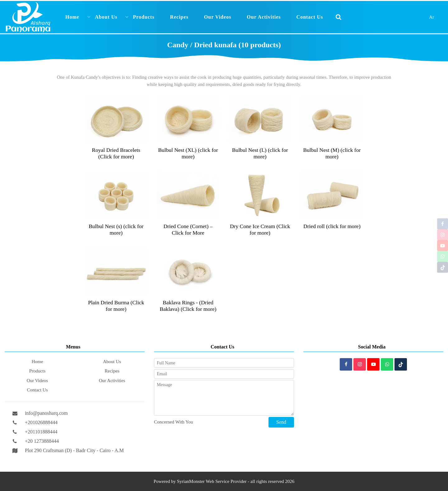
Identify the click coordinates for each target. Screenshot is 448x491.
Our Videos (218, 17)
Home (72, 17)
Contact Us (310, 17)
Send (281, 422)
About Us (106, 17)
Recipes (179, 17)
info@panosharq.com (46, 413)
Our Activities (264, 17)
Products (144, 17)
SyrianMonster (191, 481)
